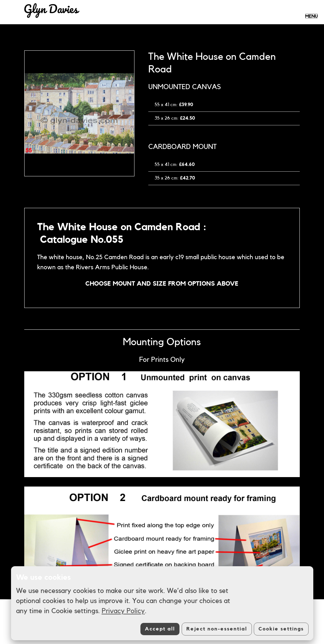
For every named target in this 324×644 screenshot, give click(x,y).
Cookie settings (281, 629)
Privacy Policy (123, 611)
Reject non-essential (217, 629)
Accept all (160, 629)
